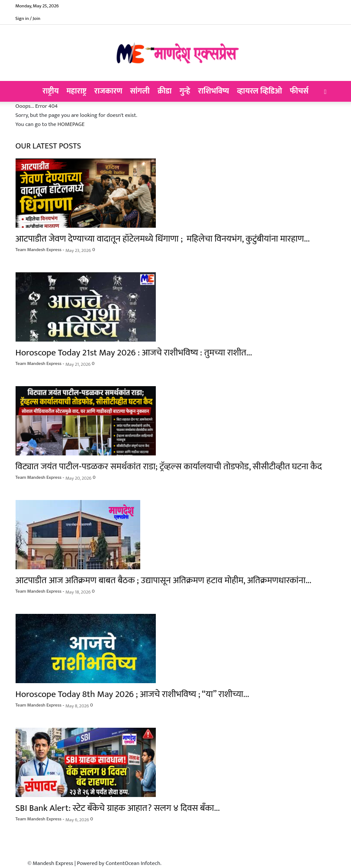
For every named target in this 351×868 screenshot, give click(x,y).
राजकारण (108, 91)
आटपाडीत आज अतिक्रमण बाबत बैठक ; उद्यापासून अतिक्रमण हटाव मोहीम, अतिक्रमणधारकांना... (164, 580)
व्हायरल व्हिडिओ (259, 91)
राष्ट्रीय (51, 91)
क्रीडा (165, 91)
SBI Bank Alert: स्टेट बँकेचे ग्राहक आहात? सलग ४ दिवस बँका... (118, 808)
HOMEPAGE (71, 124)
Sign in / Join (28, 19)
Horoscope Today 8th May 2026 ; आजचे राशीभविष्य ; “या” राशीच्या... (132, 694)
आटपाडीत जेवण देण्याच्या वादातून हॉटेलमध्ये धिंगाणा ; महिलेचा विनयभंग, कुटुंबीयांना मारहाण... (163, 239)
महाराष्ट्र (77, 91)
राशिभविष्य (214, 91)
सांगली (140, 91)
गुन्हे (185, 91)
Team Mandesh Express (39, 250)
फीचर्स (299, 91)
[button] (325, 92)
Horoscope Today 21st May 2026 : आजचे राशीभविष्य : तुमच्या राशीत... (134, 353)
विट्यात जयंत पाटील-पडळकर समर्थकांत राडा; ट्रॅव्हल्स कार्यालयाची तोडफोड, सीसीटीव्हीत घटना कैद (169, 466)
